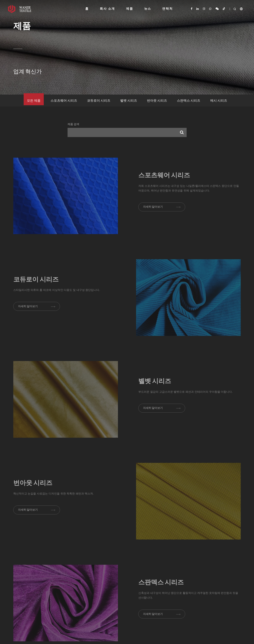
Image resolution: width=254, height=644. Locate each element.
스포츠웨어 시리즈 (64, 101)
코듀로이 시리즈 (99, 101)
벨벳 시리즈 (129, 101)
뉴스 (148, 9)
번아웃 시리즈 (157, 101)
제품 (130, 9)
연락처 (167, 9)
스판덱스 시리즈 (189, 101)
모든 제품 (34, 101)
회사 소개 (107, 9)
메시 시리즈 (219, 101)
